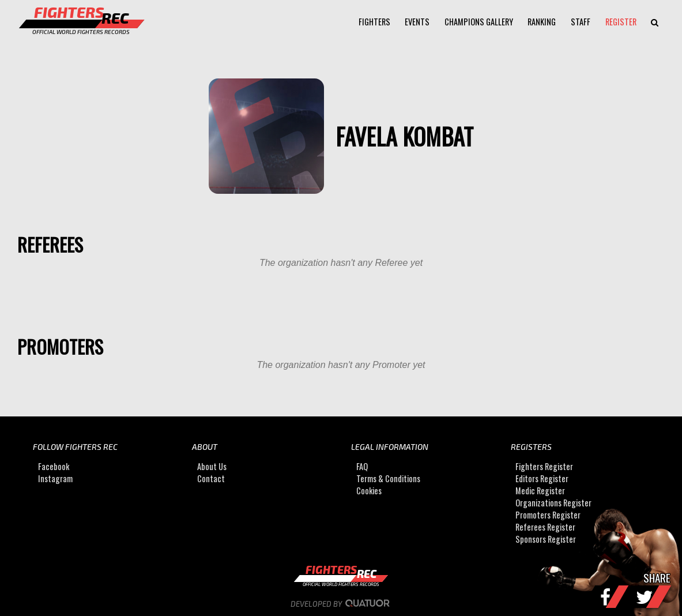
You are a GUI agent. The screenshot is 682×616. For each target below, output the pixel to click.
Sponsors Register (546, 539)
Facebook (54, 466)
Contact (211, 478)
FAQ (362, 466)
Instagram (55, 478)
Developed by (341, 604)
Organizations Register (553, 503)
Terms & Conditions (388, 478)
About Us (212, 466)
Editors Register (542, 478)
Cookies (369, 491)
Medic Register (540, 491)
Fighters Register (544, 466)
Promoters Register (548, 515)
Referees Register (545, 527)
